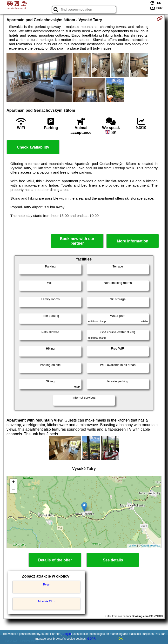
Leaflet (132, 546)
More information (133, 241)
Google (66, 634)
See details (113, 560)
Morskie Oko (46, 601)
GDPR (91, 639)
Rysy (46, 585)
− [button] (13, 490)
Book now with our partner (77, 241)
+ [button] (13, 482)
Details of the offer (55, 560)
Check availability (33, 147)
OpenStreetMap (151, 546)
